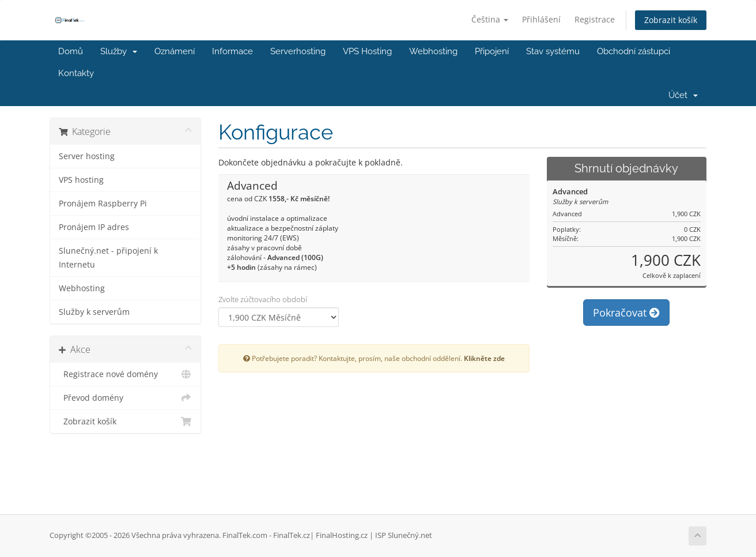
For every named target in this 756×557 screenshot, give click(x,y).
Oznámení (175, 51)
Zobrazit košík (671, 20)
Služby (119, 51)
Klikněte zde (484, 358)
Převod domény (125, 398)
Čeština (490, 19)
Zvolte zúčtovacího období (263, 299)
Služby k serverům (94, 312)
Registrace (595, 19)
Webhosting (433, 51)
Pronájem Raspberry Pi (103, 204)
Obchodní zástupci (634, 51)
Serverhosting (298, 51)
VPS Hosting (367, 51)
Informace (233, 51)
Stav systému (553, 51)
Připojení (492, 51)
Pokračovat (626, 313)
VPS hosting (81, 180)
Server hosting (87, 156)
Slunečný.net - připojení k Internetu (108, 258)
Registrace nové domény (125, 374)
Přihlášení (541, 19)
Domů (71, 51)
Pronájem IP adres (94, 227)
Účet (683, 95)
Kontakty (76, 73)
